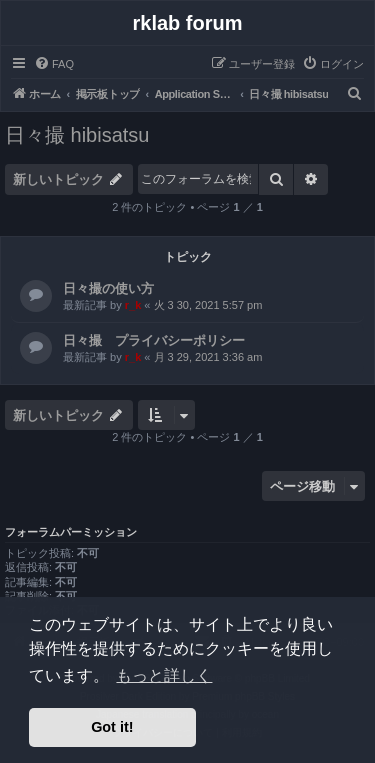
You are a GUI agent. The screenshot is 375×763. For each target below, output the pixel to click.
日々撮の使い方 (108, 288)
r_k (133, 305)
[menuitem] (54, 64)
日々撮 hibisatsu (77, 135)
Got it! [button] (112, 727)
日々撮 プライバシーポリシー (154, 340)
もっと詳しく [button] (164, 675)
